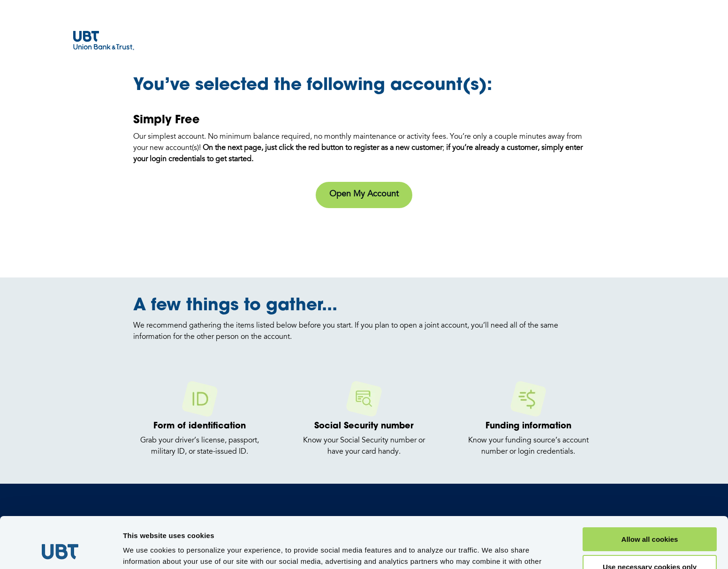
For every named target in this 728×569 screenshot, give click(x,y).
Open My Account (364, 195)
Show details (145, 550)
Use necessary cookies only (650, 519)
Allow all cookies (650, 491)
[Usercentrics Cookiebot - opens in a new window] (61, 551)
